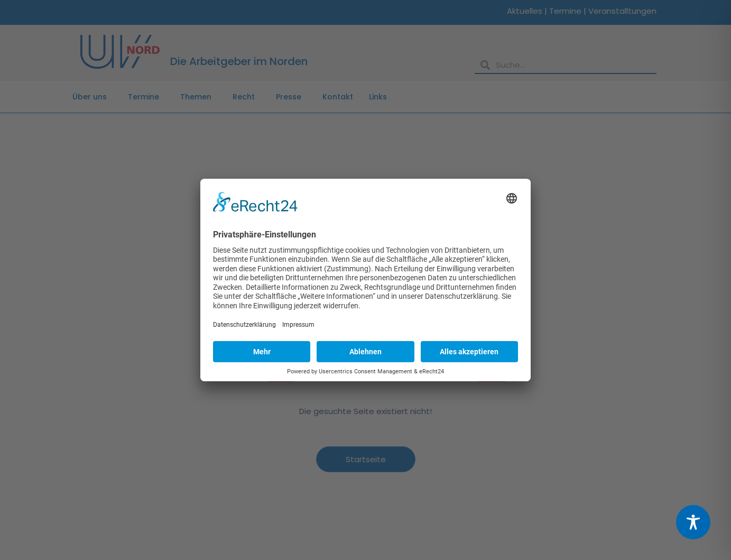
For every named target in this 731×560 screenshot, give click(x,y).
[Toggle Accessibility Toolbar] (693, 522)
